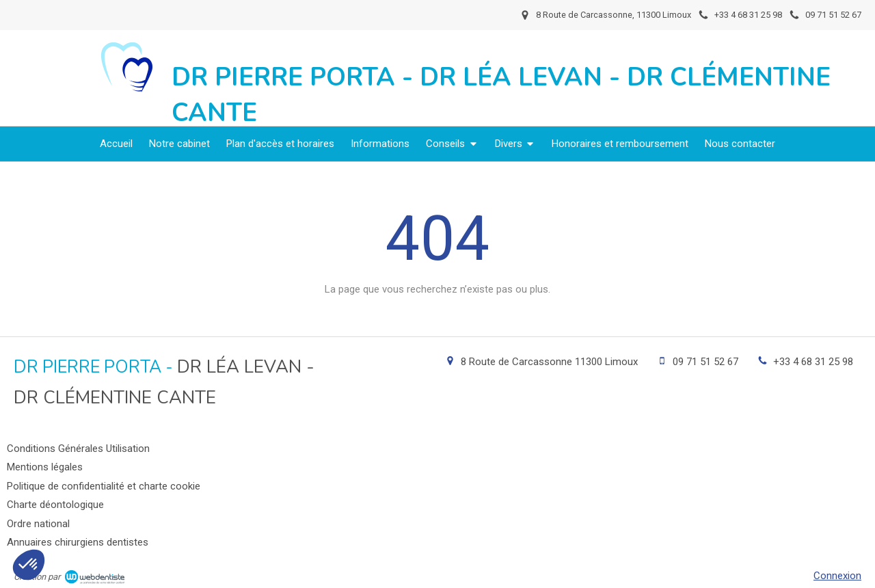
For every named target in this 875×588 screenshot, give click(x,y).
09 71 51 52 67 (705, 362)
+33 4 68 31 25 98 (813, 362)
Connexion (837, 576)
